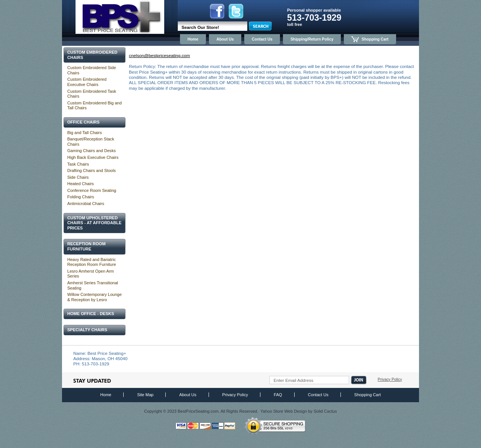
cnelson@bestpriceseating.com (160, 55)
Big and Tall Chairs (85, 133)
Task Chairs (78, 164)
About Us (225, 39)
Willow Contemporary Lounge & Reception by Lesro (95, 297)
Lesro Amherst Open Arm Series (91, 274)
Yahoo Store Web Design (284, 411)
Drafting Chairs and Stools (92, 170)
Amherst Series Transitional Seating (93, 285)
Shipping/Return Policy (312, 39)
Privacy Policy (390, 379)
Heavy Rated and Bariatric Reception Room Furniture (92, 262)
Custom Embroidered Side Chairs (92, 70)
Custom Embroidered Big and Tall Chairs (95, 106)
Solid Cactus (325, 411)
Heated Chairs (81, 184)
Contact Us (262, 39)
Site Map (145, 395)
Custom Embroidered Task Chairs (92, 94)
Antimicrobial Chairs (86, 204)
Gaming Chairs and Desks (92, 151)
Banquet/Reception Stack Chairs (91, 142)
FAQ (278, 395)
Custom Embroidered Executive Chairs (87, 82)
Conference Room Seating (92, 190)
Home (193, 39)
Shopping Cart (370, 39)
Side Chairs (78, 177)
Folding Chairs (81, 197)
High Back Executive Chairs (93, 157)
